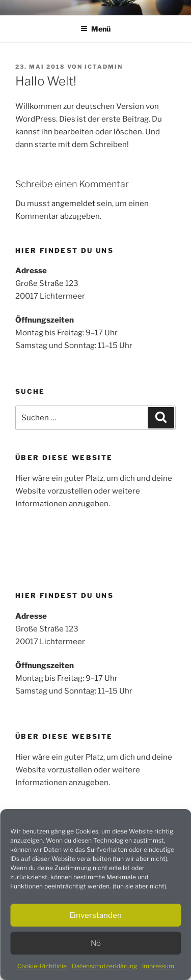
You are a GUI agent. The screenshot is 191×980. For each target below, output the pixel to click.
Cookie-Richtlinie (42, 966)
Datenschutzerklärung (104, 966)
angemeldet (73, 204)
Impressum (158, 966)
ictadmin (104, 67)
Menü (95, 29)
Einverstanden (95, 915)
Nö (96, 943)
